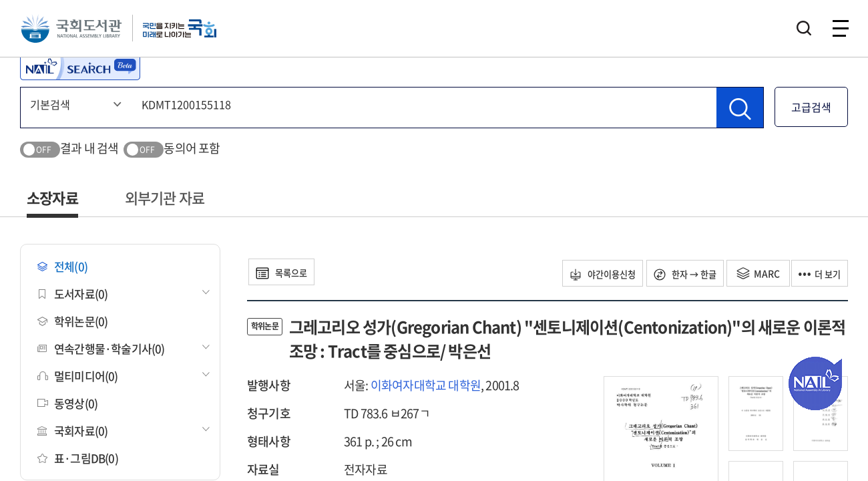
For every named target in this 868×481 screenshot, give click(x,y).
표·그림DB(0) (78, 458)
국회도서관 (73, 30)
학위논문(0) (72, 321)
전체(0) (62, 266)
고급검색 (811, 107)
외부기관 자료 (165, 197)
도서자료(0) (72, 294)
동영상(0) (67, 403)
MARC (749, 273)
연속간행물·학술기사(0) (101, 348)
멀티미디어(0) (78, 376)
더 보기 (816, 273)
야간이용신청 (581, 273)
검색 (804, 30)
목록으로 (287, 272)
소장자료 (52, 197)
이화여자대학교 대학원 (426, 385)
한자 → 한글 (672, 273)
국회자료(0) (72, 431)
